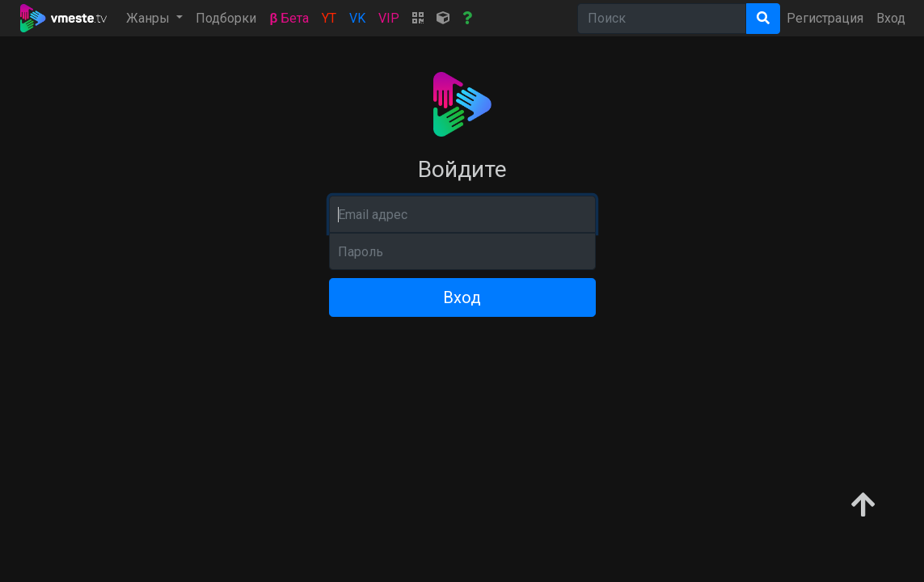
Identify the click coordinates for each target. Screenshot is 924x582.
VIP (389, 18)
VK (357, 18)
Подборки (226, 18)
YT (329, 18)
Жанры (150, 18)
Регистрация (825, 18)
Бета (289, 18)
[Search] (662, 19)
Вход (891, 18)
